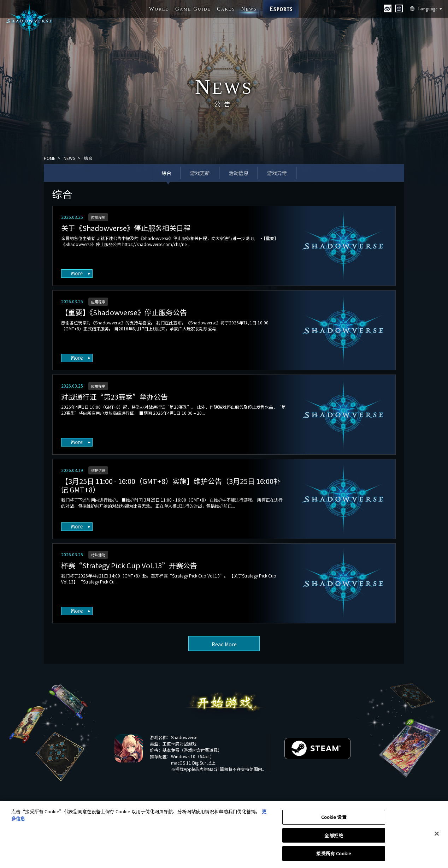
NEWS (69, 158)
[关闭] (437, 837)
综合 (166, 173)
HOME (50, 158)
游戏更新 (200, 173)
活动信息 (238, 173)
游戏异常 (277, 173)
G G (193, 9)
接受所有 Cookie (334, 857)
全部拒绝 (334, 838)
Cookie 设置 (334, 820)
